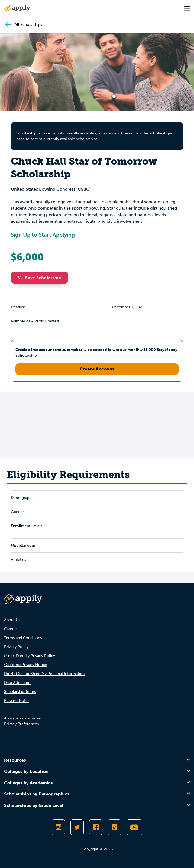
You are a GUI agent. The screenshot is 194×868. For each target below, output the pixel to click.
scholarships (161, 133)
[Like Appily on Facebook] (96, 827)
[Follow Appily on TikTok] (114, 827)
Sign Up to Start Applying (43, 235)
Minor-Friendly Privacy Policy (30, 656)
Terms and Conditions (23, 638)
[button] (22, 278)
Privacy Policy (16, 647)
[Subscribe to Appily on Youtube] (134, 827)
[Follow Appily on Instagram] (58, 827)
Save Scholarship (40, 278)
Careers (11, 629)
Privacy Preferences (21, 724)
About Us (12, 620)
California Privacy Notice (26, 665)
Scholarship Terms (20, 692)
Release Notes (17, 701)
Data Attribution (18, 683)
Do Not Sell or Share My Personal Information (44, 674)
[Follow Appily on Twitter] (77, 827)
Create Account (97, 369)
